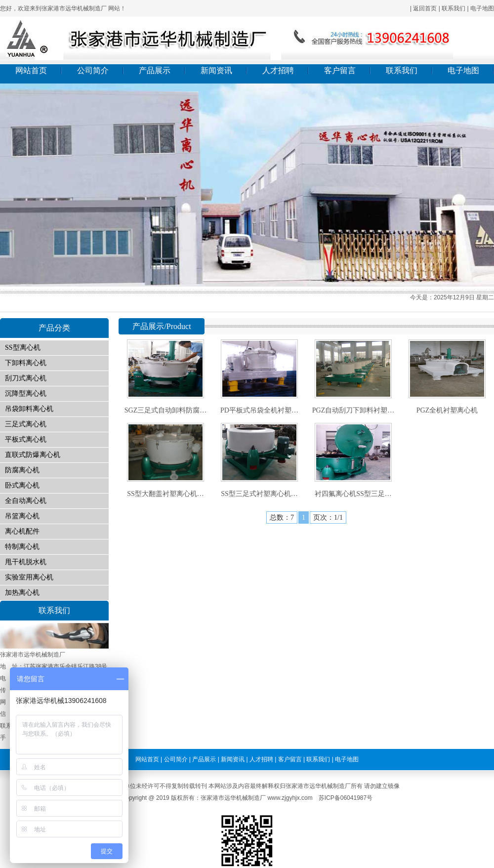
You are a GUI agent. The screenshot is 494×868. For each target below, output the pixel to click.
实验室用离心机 (29, 577)
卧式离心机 (22, 485)
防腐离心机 (22, 470)
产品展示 (155, 70)
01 (247, 185)
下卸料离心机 (26, 363)
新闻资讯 (216, 70)
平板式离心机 (26, 439)
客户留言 (340, 70)
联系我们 (453, 8)
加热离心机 (22, 593)
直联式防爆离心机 (33, 455)
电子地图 (482, 8)
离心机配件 (22, 531)
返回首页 (425, 8)
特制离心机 (22, 547)
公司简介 (93, 70)
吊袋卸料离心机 (29, 409)
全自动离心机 (26, 501)
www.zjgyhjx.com (290, 798)
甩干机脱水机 (26, 562)
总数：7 (282, 517)
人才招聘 (278, 70)
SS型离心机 (23, 348)
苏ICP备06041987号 (346, 798)
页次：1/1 (328, 517)
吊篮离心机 (22, 516)
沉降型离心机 (26, 393)
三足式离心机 (26, 424)
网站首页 (31, 70)
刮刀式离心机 (26, 378)
